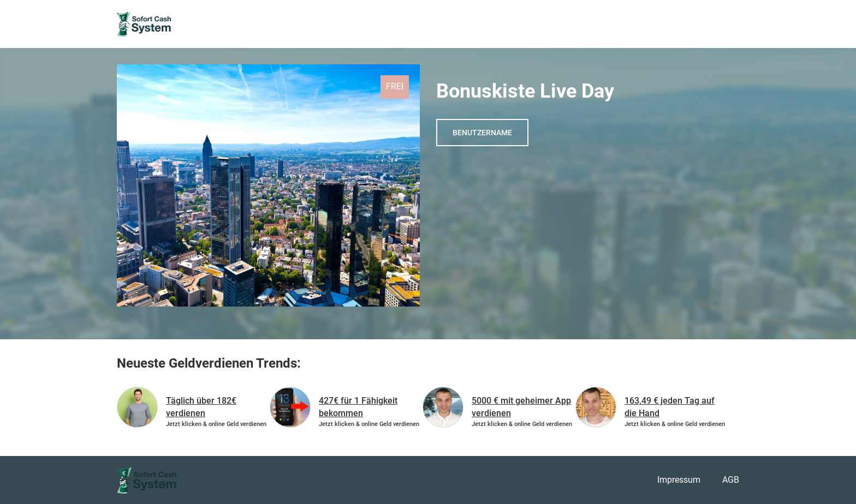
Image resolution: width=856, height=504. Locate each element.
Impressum (679, 480)
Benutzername (482, 133)
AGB (731, 480)
